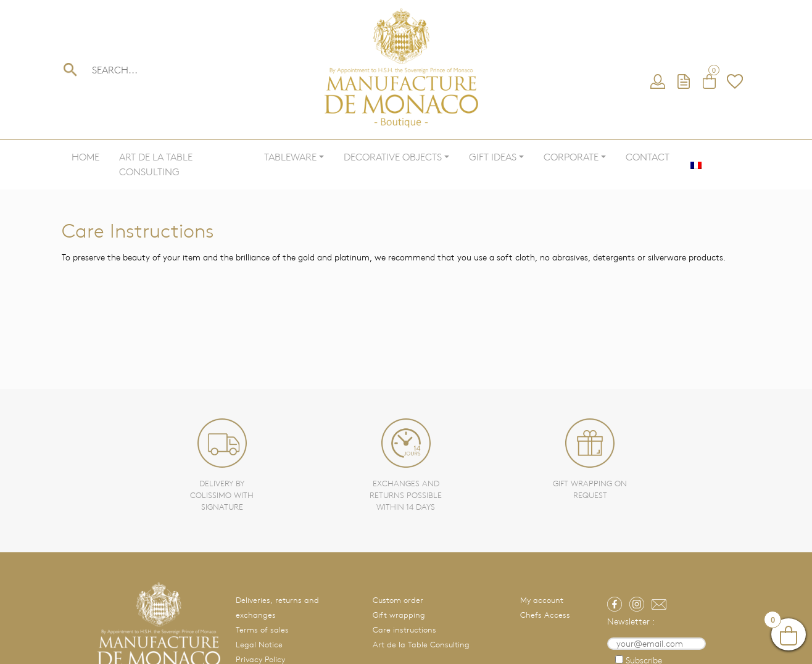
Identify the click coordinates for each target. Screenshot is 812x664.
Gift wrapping (399, 615)
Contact (648, 157)
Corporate (571, 157)
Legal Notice (259, 645)
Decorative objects (393, 157)
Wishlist (735, 82)
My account (658, 82)
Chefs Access (545, 615)
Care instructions (404, 630)
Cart (710, 82)
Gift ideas (493, 157)
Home (85, 157)
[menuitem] (696, 165)
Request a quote (684, 82)
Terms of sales (262, 630)
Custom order (398, 600)
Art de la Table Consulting (156, 164)
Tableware (290, 157)
